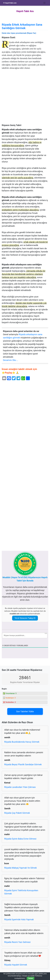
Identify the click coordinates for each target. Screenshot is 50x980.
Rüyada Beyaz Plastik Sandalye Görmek (23, 764)
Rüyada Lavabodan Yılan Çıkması (20, 787)
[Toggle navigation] (44, 3)
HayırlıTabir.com (10, 3)
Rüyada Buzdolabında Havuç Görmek (22, 742)
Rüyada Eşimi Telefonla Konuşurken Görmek (21, 892)
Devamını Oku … (11, 360)
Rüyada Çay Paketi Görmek (17, 813)
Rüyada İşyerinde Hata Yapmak (19, 919)
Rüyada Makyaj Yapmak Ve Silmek (20, 868)
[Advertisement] (25, 98)
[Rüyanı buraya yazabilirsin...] (25, 635)
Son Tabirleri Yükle (25, 711)
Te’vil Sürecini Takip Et (25, 618)
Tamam (31, 978)
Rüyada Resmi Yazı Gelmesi (17, 942)
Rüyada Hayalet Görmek (16, 965)
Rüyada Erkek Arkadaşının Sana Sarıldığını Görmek (22, 26)
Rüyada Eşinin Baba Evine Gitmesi (20, 839)
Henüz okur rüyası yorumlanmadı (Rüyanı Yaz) (19, 33)
